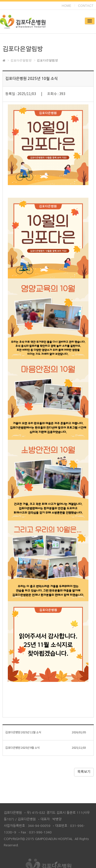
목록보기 (84, 772)
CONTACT (86, 5)
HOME (67, 5)
